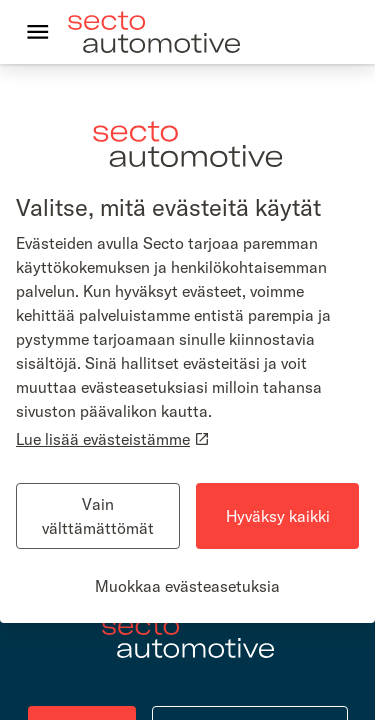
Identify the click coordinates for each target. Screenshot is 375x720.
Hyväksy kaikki (278, 516)
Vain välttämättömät (98, 516)
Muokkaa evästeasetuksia (187, 586)
